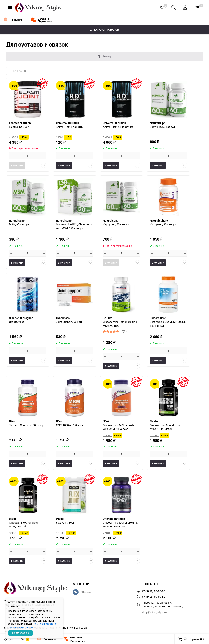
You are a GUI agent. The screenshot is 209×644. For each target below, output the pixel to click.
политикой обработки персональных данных (33, 625)
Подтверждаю (21, 633)
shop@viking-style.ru (154, 612)
